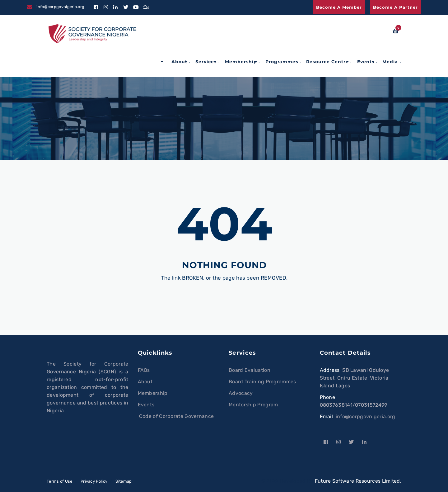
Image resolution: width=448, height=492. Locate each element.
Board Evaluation (250, 370)
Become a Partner (395, 7)
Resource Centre (327, 62)
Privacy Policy (94, 481)
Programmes (282, 62)
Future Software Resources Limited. (358, 481)
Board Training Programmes (262, 382)
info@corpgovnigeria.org (366, 416)
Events (366, 62)
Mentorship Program (253, 405)
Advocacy (241, 393)
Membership (241, 62)
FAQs (144, 370)
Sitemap (124, 481)
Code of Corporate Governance (176, 416)
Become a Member (339, 7)
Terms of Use (60, 481)
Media (390, 62)
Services (206, 62)
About (179, 62)
